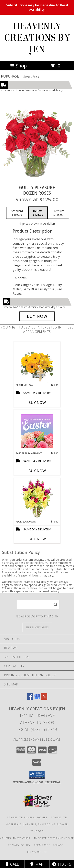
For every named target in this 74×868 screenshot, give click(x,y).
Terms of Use (37, 852)
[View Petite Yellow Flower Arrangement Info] (37, 363)
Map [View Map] (37, 864)
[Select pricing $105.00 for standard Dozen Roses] (17, 213)
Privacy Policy (19, 845)
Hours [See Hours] (62, 864)
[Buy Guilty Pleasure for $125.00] (37, 316)
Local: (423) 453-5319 (37, 729)
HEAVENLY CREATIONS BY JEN (37, 38)
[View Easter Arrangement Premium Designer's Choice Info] (37, 431)
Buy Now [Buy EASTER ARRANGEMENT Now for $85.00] (37, 471)
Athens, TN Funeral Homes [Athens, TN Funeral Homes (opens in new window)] (27, 817)
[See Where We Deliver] (37, 627)
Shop (18, 66)
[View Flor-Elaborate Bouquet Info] (37, 499)
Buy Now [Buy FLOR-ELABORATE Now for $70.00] (37, 539)
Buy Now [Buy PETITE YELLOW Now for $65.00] (37, 402)
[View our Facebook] (30, 698)
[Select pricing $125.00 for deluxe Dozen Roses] (38, 213)
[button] (37, 775)
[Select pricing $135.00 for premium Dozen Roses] (58, 213)
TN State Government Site (54, 838)
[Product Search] (38, 604)
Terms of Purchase (49, 845)
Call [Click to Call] (12, 864)
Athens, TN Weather (15, 838)
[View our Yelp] (44, 698)
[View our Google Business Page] (37, 698)
